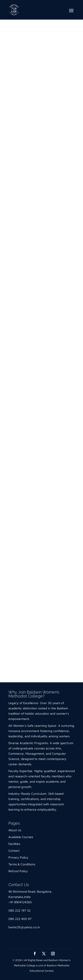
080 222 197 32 (19, 910)
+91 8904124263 (20, 902)
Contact (14, 851)
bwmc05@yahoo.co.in (24, 927)
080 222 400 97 (20, 919)
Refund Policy (18, 871)
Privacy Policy (18, 857)
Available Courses (21, 837)
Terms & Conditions (22, 864)
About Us (15, 830)
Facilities (14, 844)
